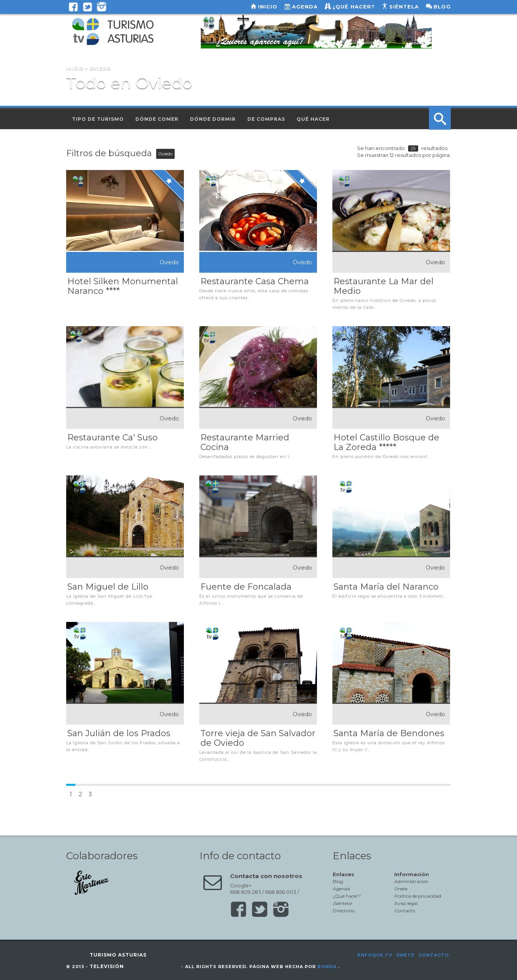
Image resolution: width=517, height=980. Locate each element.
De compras (266, 119)
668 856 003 (281, 892)
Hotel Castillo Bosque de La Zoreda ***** (386, 442)
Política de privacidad (418, 896)
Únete (401, 889)
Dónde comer (157, 119)
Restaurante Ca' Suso (113, 437)
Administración (411, 881)
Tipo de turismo (98, 119)
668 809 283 (246, 892)
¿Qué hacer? (354, 7)
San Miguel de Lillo (108, 587)
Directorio (344, 911)
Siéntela (404, 7)
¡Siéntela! (343, 903)
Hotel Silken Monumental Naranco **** (123, 286)
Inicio (268, 7)
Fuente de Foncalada (246, 587)
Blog (442, 7)
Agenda (305, 7)
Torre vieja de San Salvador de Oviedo (258, 738)
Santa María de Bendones (389, 733)
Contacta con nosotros (266, 876)
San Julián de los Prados (119, 733)
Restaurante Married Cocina (245, 442)
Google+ (241, 885)
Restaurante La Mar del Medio (384, 286)
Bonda (327, 967)
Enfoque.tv (375, 955)
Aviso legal (406, 903)
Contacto (405, 911)
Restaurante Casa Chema (255, 281)
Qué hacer (313, 119)
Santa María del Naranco (386, 587)
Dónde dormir (213, 119)
